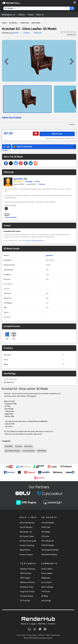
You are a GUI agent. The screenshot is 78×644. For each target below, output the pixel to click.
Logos (33, 624)
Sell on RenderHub (27, 523)
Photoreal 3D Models (50, 550)
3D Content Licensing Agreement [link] (33, 241)
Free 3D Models (48, 523)
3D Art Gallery (47, 569)
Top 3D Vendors (26, 527)
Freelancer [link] (38, 33)
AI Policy (41, 635)
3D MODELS (13, 23)
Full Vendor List (26, 532)
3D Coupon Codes (27, 536)
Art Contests (46, 582)
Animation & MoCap (49, 555)
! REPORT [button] (72, 125)
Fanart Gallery (47, 573)
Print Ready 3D (48, 541)
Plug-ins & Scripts (27, 592)
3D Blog (45, 596)
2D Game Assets (27, 596)
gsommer (15, 33)
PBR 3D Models (48, 545)
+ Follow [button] (26, 33)
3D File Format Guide (28, 541)
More (40, 15)
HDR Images (25, 578)
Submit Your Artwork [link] (12, 117)
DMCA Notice (25, 550)
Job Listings (46, 601)
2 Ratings (29, 182)
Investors (52, 624)
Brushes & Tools (27, 587)
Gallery (22, 15)
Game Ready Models (12, 451)
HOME (4, 23)
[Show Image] (27, 99)
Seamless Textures (28, 569)
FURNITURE (24, 23)
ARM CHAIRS (36, 23)
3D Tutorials (25, 601)
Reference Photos (27, 582)
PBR (5, 308)
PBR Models (42, 451)
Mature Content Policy (53, 635)
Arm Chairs (28, 446)
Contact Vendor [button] (11, 217)
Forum (31, 15)
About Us (25, 624)
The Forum (46, 592)
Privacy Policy (32, 635)
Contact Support (26, 555)
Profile (37, 182)
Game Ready (8, 270)
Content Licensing (27, 545)
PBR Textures (26, 573)
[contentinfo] (11, 8)
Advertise (42, 624)
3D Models (9, 446)
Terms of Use (21, 635)
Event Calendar (47, 587)
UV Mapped (8, 303)
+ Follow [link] (41, 184)
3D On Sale (46, 527)
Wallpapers (46, 578)
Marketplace (8, 15)
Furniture (19, 446)
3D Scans (45, 536)
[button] (75, 3)
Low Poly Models (29, 451)
